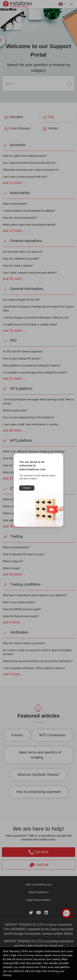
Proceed (27, 488)
